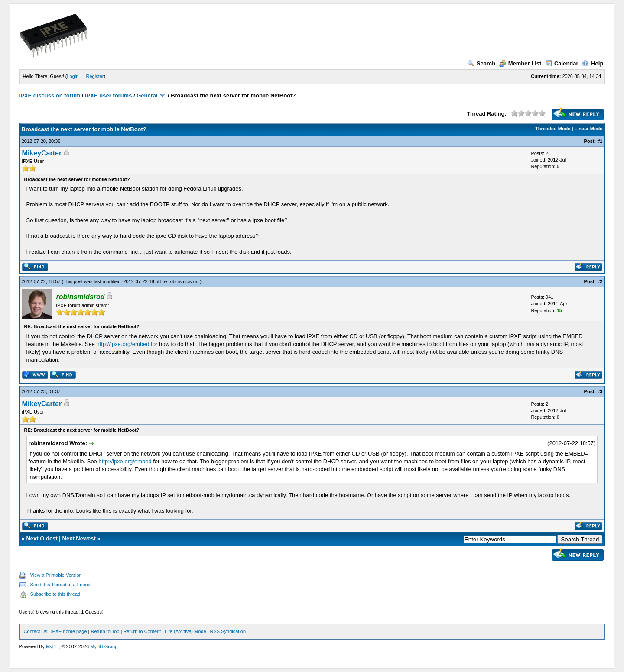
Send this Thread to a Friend (60, 585)
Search (481, 63)
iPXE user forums (108, 95)
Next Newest (79, 538)
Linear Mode (589, 129)
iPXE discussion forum (50, 95)
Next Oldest (42, 538)
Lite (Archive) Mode (185, 631)
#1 (600, 141)
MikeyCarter (42, 153)
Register (95, 76)
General (147, 95)
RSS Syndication (228, 631)
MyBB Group (104, 646)
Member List (520, 63)
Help (593, 63)
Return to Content (142, 631)
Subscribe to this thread (55, 594)
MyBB (52, 646)
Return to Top (105, 631)
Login (73, 76)
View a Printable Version (56, 575)
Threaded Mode (553, 129)
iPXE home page (69, 631)
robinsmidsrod (184, 281)
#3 (600, 391)
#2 (600, 281)
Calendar (562, 63)
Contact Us (36, 631)
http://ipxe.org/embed (123, 344)
